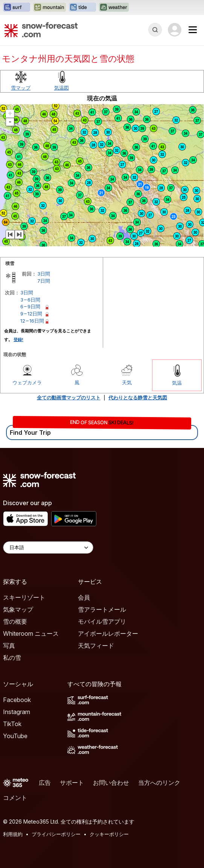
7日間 (44, 281)
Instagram (17, 712)
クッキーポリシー (109, 834)
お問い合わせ (111, 783)
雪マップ (21, 88)
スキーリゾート (24, 597)
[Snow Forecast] (41, 30)
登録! (18, 340)
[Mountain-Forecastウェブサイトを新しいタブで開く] (49, 8)
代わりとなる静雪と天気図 (138, 397)
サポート (72, 783)
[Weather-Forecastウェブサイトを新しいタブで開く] (114, 8)
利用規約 (13, 834)
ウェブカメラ (27, 382)
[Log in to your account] (175, 30)
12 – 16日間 (32, 321)
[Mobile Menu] (193, 30)
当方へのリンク (159, 783)
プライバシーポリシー (56, 834)
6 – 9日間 (30, 306)
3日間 (44, 274)
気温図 (62, 88)
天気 (127, 382)
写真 (9, 646)
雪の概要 (15, 621)
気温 (177, 383)
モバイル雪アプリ (102, 621)
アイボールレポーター (108, 633)
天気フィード (96, 646)
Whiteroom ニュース (31, 633)
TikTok (12, 724)
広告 (45, 783)
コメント (15, 798)
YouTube (15, 736)
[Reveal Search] (155, 30)
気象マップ (18, 609)
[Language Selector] (48, 547)
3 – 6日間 (30, 300)
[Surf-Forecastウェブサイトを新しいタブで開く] (17, 8)
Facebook (17, 700)
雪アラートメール (102, 609)
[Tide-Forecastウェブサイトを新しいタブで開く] (82, 8)
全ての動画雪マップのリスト (69, 397)
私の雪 (12, 658)
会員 (84, 597)
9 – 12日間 (31, 314)
